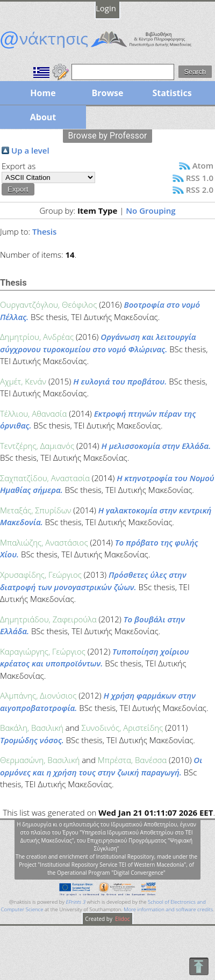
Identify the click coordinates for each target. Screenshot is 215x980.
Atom (203, 165)
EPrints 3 (76, 902)
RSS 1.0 (200, 178)
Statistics (172, 93)
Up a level (30, 150)
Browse (107, 93)
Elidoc (122, 919)
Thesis (44, 231)
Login (106, 8)
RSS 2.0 (200, 190)
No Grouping (150, 210)
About (43, 117)
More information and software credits (168, 909)
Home (43, 93)
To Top (199, 966)
